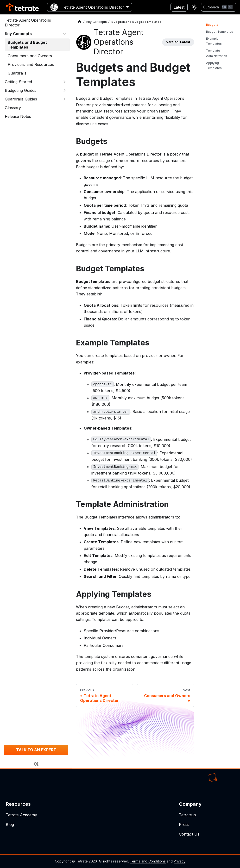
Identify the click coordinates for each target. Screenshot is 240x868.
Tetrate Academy (21, 815)
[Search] (219, 7)
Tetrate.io (187, 815)
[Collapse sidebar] (36, 764)
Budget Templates (220, 32)
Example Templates (214, 41)
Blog (10, 824)
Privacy (180, 861)
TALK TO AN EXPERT (36, 750)
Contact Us (189, 834)
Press (184, 824)
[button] (36, 34)
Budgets (212, 25)
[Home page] (80, 22)
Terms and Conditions (148, 861)
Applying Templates (214, 65)
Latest (179, 7)
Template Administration (217, 53)
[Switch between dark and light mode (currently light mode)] (194, 7)
